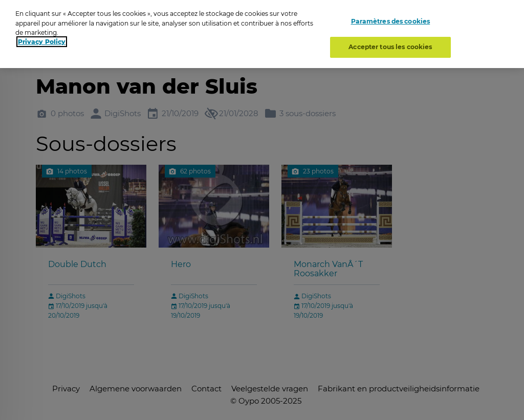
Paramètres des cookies (391, 19)
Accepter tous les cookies (390, 44)
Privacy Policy (42, 39)
